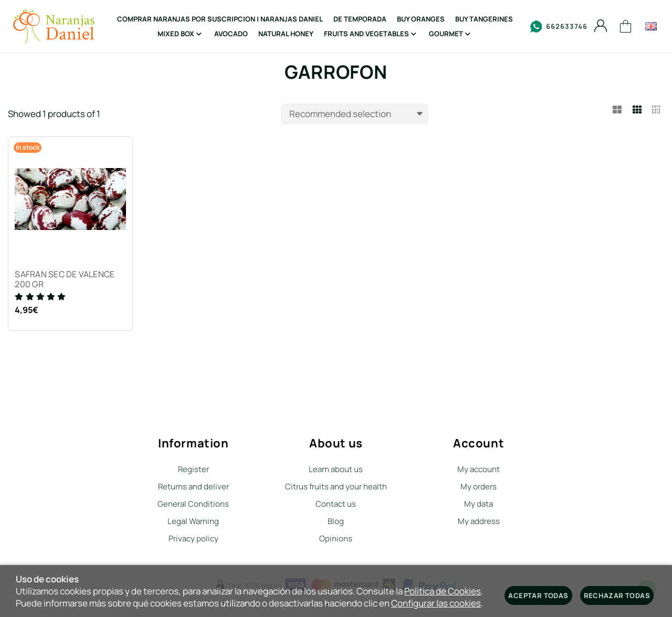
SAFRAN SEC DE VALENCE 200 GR (66, 281)
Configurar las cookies (436, 603)
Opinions (336, 538)
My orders (479, 487)
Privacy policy (193, 538)
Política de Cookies (443, 591)
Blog (336, 521)
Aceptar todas (538, 595)
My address (479, 521)
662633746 (559, 27)
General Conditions (193, 504)
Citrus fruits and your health (336, 487)
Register (193, 469)
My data (479, 504)
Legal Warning (193, 521)
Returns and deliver (193, 487)
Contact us (336, 504)
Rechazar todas (617, 595)
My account (479, 469)
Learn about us (336, 469)
